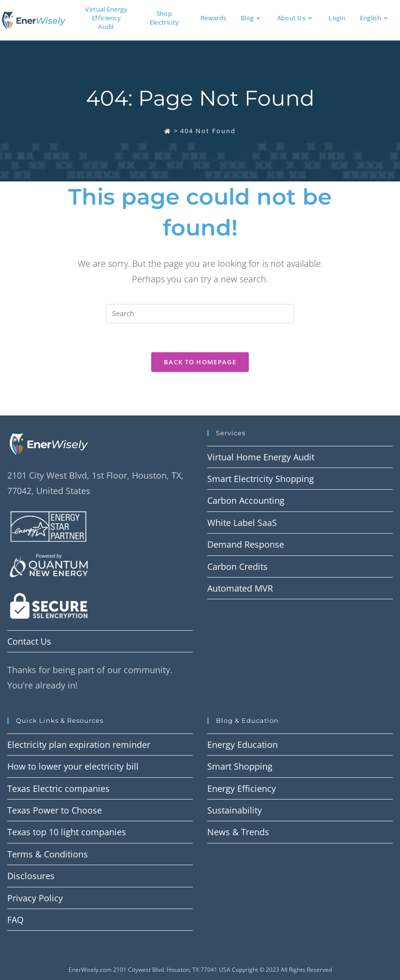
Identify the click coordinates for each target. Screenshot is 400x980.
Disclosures (31, 876)
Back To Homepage (200, 362)
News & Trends (238, 832)
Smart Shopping (240, 766)
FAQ (15, 920)
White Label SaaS (242, 523)
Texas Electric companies (58, 788)
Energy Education (243, 745)
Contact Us (29, 641)
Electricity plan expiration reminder (79, 745)
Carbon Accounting (246, 500)
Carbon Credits (237, 566)
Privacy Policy (35, 898)
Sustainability (235, 810)
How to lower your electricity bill (73, 766)
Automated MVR (240, 588)
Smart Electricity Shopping (261, 479)
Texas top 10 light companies (67, 832)
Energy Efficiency (242, 788)
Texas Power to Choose (55, 810)
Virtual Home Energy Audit (261, 457)
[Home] (168, 131)
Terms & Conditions (48, 854)
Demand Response (246, 544)
